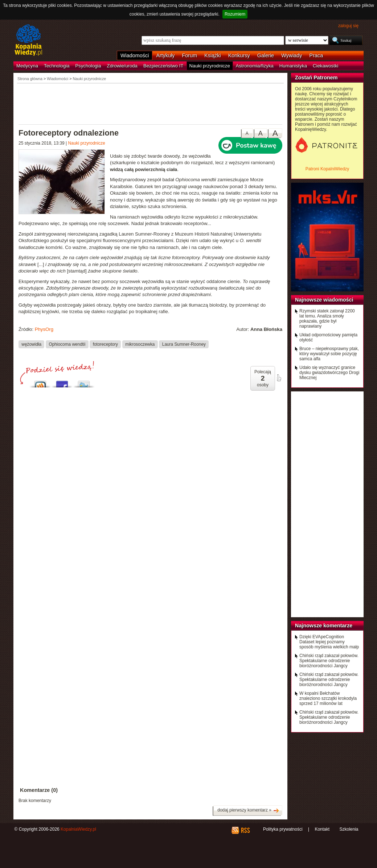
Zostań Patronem (316, 78)
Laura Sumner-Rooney (184, 344)
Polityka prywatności (283, 829)
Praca (316, 55)
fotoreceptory (105, 344)
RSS (245, 830)
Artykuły (165, 55)
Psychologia (88, 66)
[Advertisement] (151, 103)
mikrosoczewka (140, 344)
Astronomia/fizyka (255, 66)
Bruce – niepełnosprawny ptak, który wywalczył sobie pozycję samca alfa (329, 354)
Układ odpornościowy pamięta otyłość (328, 337)
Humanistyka (293, 66)
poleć (279, 378)
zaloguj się (348, 26)
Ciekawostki (325, 66)
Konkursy (239, 55)
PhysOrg (44, 329)
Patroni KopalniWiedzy (327, 169)
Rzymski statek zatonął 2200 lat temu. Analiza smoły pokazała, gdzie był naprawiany (327, 319)
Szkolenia (349, 829)
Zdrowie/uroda (122, 66)
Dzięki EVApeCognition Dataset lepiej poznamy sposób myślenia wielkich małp (329, 642)
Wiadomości (135, 55)
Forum (190, 55)
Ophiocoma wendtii (67, 344)
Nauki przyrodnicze (210, 66)
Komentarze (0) (39, 790)
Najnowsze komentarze (324, 626)
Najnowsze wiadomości (324, 300)
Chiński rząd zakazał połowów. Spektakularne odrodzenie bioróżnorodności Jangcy (329, 661)
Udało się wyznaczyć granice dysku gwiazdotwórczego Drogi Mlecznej (329, 373)
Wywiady (292, 55)
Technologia (57, 66)
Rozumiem (235, 14)
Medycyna (27, 66)
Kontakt (322, 829)
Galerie (266, 55)
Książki (213, 55)
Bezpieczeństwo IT (163, 66)
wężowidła (31, 344)
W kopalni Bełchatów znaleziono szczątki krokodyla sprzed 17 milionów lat (328, 698)
